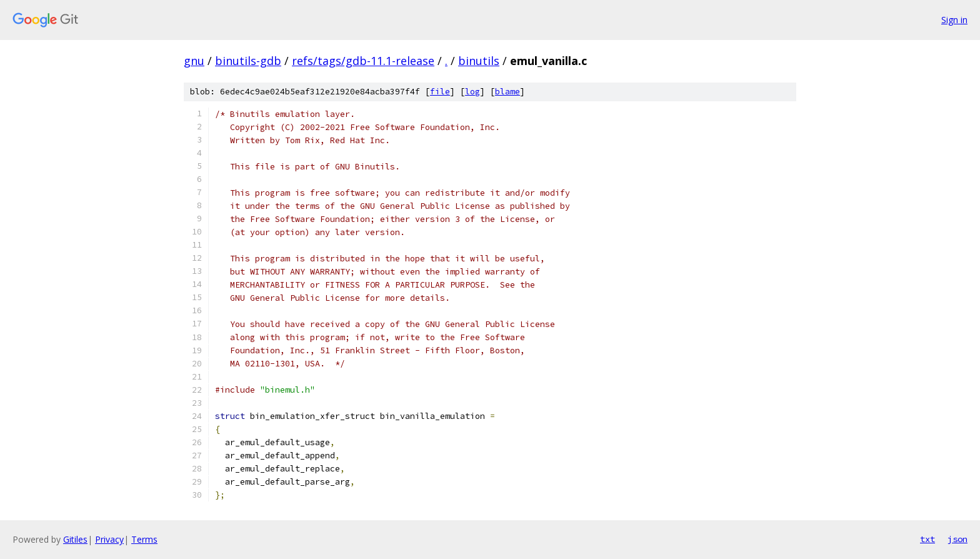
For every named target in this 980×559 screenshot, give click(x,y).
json (957, 539)
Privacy (109, 539)
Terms (144, 539)
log (472, 92)
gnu (194, 61)
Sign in (954, 20)
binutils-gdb (248, 61)
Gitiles (75, 539)
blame (507, 92)
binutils (479, 61)
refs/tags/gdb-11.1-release (363, 61)
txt (927, 539)
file (440, 92)
